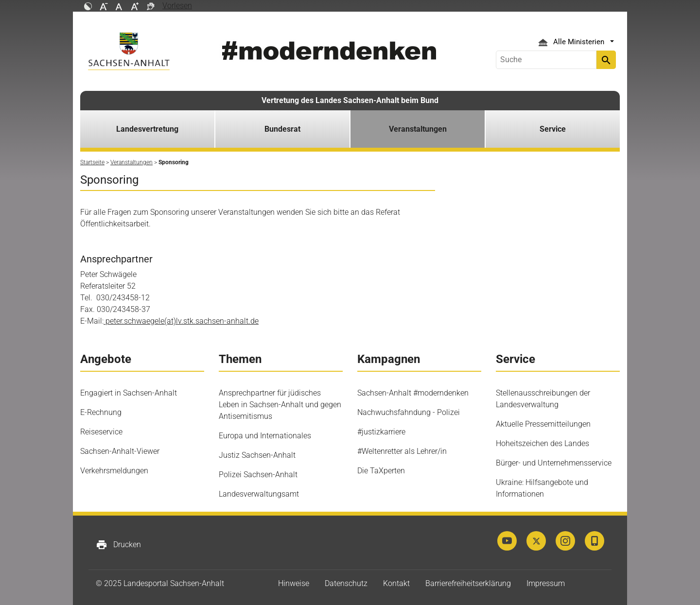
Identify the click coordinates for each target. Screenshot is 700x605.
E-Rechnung (101, 412)
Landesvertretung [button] (147, 129)
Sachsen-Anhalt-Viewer (120, 451)
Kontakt (396, 583)
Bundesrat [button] (282, 129)
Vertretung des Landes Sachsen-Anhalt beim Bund (350, 100)
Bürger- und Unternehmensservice (554, 463)
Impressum (546, 583)
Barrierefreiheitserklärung (468, 583)
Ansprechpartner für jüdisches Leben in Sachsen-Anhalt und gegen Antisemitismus (280, 405)
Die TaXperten (381, 471)
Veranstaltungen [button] (418, 129)
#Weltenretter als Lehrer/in (402, 451)
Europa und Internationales (265, 436)
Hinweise (294, 583)
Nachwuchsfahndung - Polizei (409, 412)
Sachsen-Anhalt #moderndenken (413, 393)
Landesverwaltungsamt (259, 494)
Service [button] (553, 129)
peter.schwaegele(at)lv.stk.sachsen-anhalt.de (181, 321)
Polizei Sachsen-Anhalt (258, 475)
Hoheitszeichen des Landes (542, 443)
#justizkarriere (381, 432)
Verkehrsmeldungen (114, 471)
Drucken (118, 545)
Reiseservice (101, 432)
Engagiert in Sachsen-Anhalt (129, 393)
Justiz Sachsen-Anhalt (257, 455)
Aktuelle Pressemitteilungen (543, 424)
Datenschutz (346, 583)
